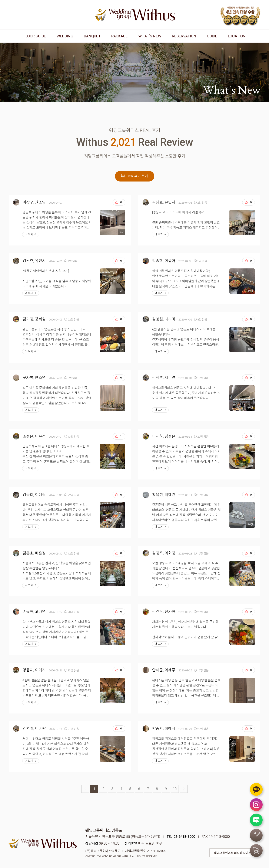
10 (175, 789)
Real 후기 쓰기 (135, 176)
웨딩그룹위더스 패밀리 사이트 (233, 853)
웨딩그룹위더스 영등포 (134, 15)
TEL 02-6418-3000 (181, 837)
